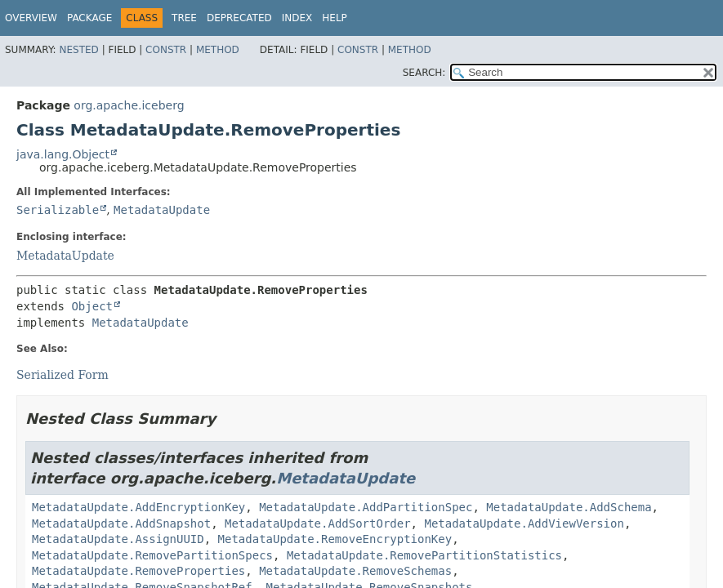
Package (89, 18)
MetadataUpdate (162, 210)
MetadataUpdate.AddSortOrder (318, 523)
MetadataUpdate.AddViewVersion (524, 523)
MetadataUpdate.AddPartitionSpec (366, 507)
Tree (184, 18)
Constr (166, 50)
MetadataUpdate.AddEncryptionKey (138, 507)
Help (335, 18)
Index (297, 18)
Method (218, 50)
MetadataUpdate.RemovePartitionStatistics (424, 555)
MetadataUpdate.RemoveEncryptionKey (335, 539)
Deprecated (239, 18)
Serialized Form (62, 375)
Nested (78, 50)
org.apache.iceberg (129, 105)
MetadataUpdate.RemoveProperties (138, 571)
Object (92, 306)
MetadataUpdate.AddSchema (569, 507)
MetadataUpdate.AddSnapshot (121, 523)
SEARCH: (424, 73)
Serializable (58, 210)
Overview (31, 18)
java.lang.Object (63, 154)
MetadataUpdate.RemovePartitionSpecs (152, 555)
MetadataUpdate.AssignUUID (118, 539)
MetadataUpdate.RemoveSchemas (355, 571)
